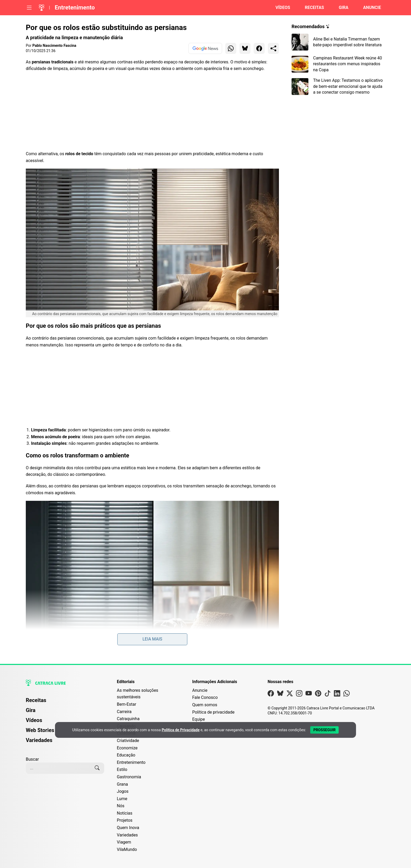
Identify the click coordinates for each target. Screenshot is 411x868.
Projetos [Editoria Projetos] (125, 820)
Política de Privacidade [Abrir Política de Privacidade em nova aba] (181, 730)
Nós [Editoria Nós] (121, 806)
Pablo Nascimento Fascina (54, 46)
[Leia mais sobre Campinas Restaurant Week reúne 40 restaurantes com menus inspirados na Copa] (338, 64)
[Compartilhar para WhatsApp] (231, 48)
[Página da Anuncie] (369, 8)
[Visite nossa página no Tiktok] (328, 695)
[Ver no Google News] (205, 48)
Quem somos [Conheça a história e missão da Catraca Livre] (205, 705)
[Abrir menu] (29, 8)
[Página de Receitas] (311, 8)
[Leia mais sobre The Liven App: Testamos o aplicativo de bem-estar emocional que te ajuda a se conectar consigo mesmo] (338, 86)
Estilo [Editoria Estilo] (122, 769)
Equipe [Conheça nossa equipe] (198, 719)
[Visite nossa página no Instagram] (299, 695)
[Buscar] (97, 768)
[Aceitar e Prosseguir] (325, 730)
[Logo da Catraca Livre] (42, 8)
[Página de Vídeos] (280, 8)
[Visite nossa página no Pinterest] (318, 695)
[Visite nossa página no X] (290, 695)
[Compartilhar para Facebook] (259, 48)
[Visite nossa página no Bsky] (280, 695)
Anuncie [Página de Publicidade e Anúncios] (200, 690)
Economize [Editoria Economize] (127, 748)
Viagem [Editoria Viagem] (124, 842)
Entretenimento (75, 7)
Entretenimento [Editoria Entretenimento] (131, 762)
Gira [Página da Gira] (31, 710)
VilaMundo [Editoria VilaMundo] (127, 849)
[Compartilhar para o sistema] (273, 48)
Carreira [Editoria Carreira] (124, 712)
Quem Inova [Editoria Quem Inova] (128, 828)
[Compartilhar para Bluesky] (245, 48)
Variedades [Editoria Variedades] (127, 835)
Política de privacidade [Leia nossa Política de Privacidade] (213, 712)
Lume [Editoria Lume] (122, 799)
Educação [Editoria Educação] (126, 755)
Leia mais (152, 639)
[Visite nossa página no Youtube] (309, 695)
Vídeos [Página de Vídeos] (34, 720)
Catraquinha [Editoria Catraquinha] (128, 719)
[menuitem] (65, 703)
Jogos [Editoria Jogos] (123, 791)
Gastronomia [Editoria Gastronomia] (129, 777)
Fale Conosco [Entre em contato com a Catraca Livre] (205, 697)
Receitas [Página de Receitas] (36, 700)
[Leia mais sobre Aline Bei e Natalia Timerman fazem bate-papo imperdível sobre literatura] (338, 42)
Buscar (32, 759)
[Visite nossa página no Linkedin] (337, 695)
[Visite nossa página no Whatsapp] (347, 695)
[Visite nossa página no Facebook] (271, 695)
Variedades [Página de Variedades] (39, 740)
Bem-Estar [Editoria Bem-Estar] (127, 704)
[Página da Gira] (340, 8)
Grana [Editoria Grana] (122, 784)
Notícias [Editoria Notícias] (125, 813)
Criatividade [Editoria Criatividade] (128, 741)
